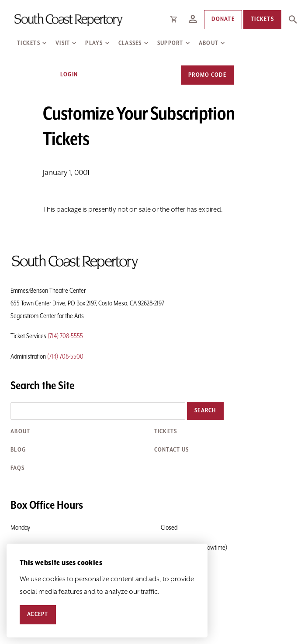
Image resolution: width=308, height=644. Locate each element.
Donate (223, 19)
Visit (63, 43)
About (209, 43)
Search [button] (205, 411)
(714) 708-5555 (65, 336)
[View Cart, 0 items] (253, 75)
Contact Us (172, 450)
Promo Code (207, 75)
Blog (18, 450)
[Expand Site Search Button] (293, 20)
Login (64, 75)
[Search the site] (98, 411)
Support (170, 43)
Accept (38, 614)
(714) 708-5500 (65, 357)
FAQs (17, 468)
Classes (130, 43)
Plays (94, 43)
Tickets (29, 43)
